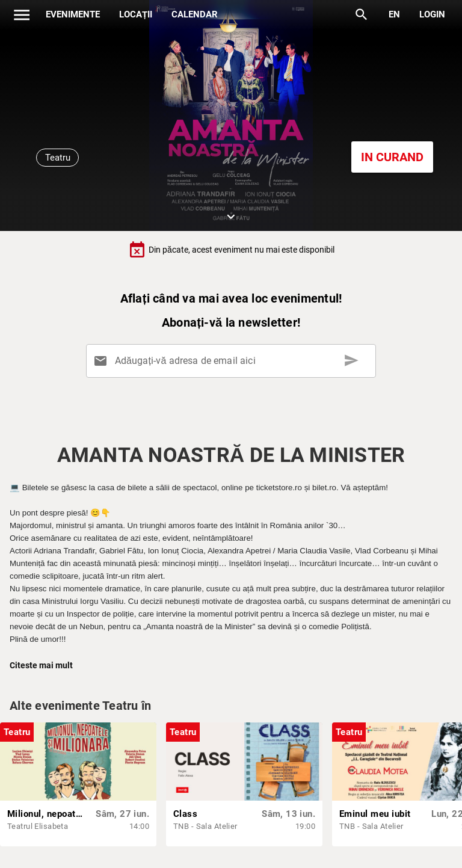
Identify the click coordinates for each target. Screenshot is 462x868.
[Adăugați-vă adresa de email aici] (233, 361)
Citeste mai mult (41, 665)
